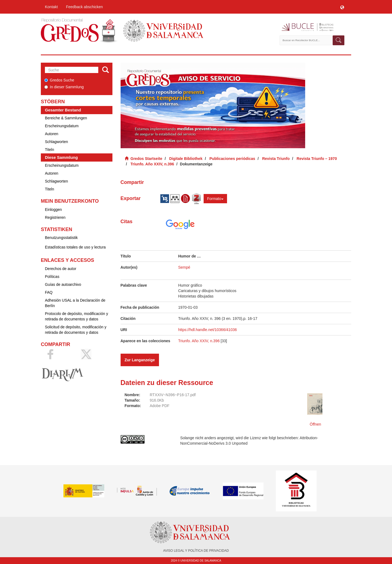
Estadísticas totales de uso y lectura (75, 247)
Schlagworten (56, 142)
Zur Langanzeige (140, 360)
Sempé (184, 267)
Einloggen (53, 210)
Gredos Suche (59, 80)
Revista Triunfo (276, 159)
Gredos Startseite (146, 159)
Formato (215, 199)
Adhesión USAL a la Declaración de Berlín (75, 303)
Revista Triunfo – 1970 (317, 159)
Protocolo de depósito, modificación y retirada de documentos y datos (76, 316)
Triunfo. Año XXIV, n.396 (152, 164)
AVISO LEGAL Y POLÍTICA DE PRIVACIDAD (196, 551)
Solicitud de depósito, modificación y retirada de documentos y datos (76, 330)
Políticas (52, 277)
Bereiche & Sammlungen (66, 118)
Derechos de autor (61, 269)
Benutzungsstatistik (61, 238)
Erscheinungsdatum (62, 126)
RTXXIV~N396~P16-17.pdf (173, 395)
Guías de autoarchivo (63, 284)
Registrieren (55, 217)
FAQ (49, 292)
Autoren (52, 134)
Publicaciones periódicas (232, 159)
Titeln (50, 150)
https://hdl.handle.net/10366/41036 (207, 330)
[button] (342, 7)
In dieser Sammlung (64, 87)
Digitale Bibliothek (186, 159)
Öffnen (316, 424)
